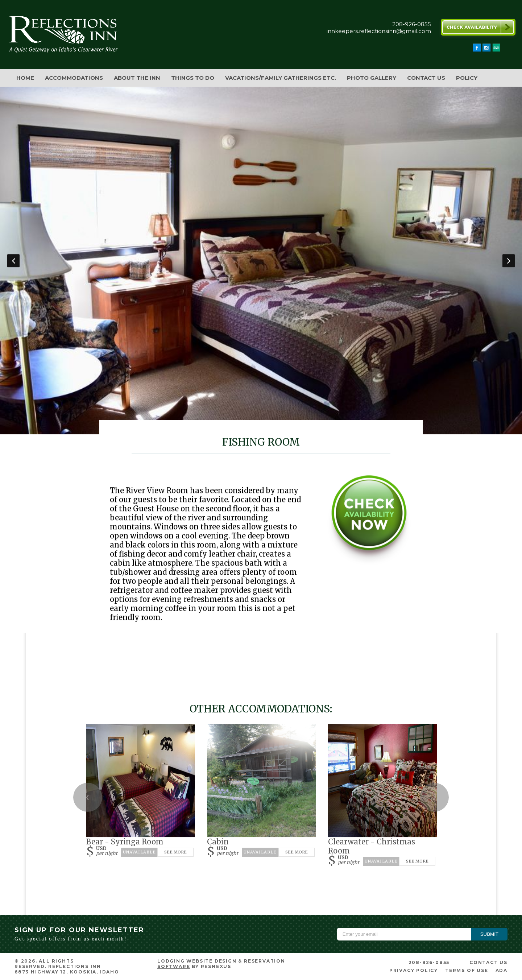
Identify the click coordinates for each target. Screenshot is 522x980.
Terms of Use (467, 970)
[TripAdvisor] (496, 50)
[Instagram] (486, 50)
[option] (261, 260)
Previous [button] (13, 261)
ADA (502, 970)
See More (175, 852)
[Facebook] (477, 50)
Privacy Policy (414, 970)
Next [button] (509, 261)
